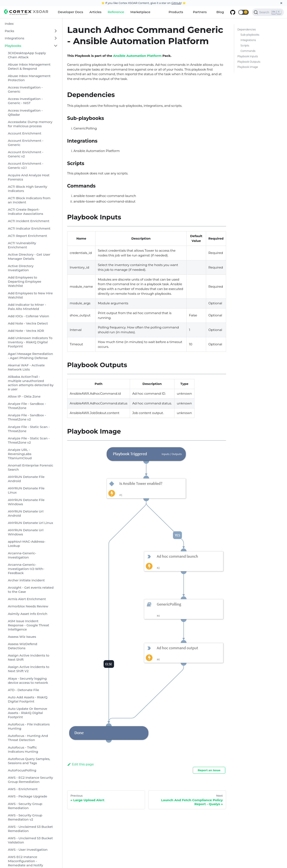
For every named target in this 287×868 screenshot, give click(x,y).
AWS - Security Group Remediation (25, 806)
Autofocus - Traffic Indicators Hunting (23, 749)
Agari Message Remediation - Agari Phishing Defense (30, 356)
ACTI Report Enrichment (27, 236)
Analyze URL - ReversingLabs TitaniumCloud (20, 454)
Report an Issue (209, 770)
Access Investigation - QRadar (25, 113)
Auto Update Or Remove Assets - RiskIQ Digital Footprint (28, 713)
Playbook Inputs (248, 56)
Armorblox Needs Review (28, 606)
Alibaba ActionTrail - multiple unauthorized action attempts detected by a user (31, 383)
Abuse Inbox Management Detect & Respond (29, 67)
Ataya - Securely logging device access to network (28, 681)
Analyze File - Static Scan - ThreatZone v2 (29, 440)
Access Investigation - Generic (25, 89)
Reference (116, 12)
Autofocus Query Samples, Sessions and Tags (29, 761)
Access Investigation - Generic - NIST (25, 101)
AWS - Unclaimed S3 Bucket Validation (30, 840)
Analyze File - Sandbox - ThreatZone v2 (27, 417)
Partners (200, 12)
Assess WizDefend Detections (23, 646)
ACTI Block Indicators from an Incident (29, 200)
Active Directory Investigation (21, 268)
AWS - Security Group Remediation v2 (25, 817)
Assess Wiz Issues (22, 637)
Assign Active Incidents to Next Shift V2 (29, 669)
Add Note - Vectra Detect (28, 323)
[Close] (281, 3)
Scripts (245, 45)
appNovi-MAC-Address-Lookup (27, 544)
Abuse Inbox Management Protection (29, 78)
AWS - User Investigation (28, 850)
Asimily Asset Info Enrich (28, 614)
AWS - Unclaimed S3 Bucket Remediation (30, 829)
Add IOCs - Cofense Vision (28, 316)
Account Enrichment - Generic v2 (26, 154)
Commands (248, 51)
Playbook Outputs (249, 62)
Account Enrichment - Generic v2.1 (26, 166)
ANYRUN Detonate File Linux (26, 490)
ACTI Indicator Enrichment (29, 228)
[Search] (268, 12)
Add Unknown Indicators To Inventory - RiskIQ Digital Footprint (30, 342)
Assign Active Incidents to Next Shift (29, 657)
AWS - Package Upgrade (28, 796)
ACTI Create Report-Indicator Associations (25, 212)
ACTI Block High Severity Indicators (28, 189)
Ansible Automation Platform (137, 56)
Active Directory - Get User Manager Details (29, 257)
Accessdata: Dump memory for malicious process (30, 124)
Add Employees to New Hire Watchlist (30, 295)
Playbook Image (248, 67)
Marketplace (140, 12)
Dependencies (246, 29)
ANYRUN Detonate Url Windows (26, 532)
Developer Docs (71, 12)
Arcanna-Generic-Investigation (22, 555)
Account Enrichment (25, 133)
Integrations (15, 38)
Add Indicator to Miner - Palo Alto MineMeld (27, 307)
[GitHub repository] (233, 12)
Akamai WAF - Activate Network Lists (26, 367)
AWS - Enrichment (23, 789)
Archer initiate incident (26, 580)
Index (9, 24)
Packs (9, 31)
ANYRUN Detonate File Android (26, 479)
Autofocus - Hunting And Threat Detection (28, 738)
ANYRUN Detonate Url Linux (30, 523)
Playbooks (13, 46)
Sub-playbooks (250, 35)
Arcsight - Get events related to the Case (31, 590)
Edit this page (80, 764)
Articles (95, 12)
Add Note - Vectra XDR (26, 331)
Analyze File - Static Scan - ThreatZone (29, 429)
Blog (220, 12)
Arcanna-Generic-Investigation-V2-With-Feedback (26, 569)
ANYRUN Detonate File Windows (26, 502)
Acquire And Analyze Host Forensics (29, 177)
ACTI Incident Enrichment (29, 221)
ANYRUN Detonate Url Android (26, 513)
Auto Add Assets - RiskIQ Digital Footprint (28, 699)
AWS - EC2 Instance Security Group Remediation (30, 780)
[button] (244, 12)
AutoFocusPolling (22, 770)
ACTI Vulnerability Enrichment (22, 245)
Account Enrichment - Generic (26, 143)
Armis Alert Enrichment (27, 599)
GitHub (176, 3)
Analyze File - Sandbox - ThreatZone (27, 406)
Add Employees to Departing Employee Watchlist (25, 282)
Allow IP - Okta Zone (24, 396)
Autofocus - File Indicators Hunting (29, 726)
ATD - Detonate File (24, 690)
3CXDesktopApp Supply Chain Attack (27, 55)
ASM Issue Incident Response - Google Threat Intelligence (28, 625)
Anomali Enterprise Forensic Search (31, 467)
